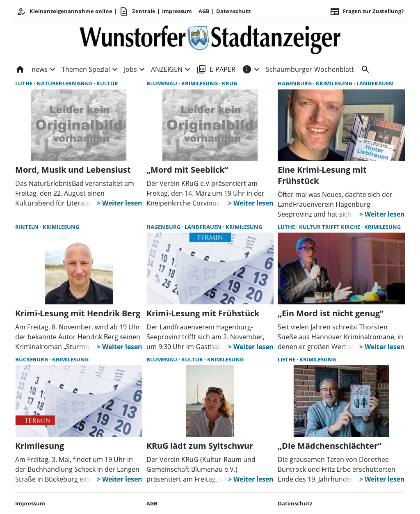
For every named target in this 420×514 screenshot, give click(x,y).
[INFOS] (247, 69)
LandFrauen (375, 83)
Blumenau (162, 83)
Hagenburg (295, 83)
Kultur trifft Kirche (330, 227)
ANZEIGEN (167, 69)
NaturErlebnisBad (65, 83)
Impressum (177, 11)
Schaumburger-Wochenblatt (310, 69)
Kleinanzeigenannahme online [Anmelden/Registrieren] (64, 11)
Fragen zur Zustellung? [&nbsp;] (367, 11)
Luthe (24, 83)
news (40, 69)
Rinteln (27, 227)
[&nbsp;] (364, 69)
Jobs (130, 69)
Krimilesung (200, 83)
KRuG (229, 83)
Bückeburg (32, 359)
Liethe (287, 359)
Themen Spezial (86, 69)
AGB (204, 11)
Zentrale (137, 11)
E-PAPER (216, 69)
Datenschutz (233, 11)
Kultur (107, 83)
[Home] (22, 69)
